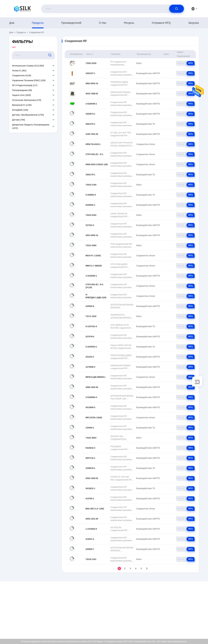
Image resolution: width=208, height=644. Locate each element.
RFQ (191, 63)
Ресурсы (129, 23)
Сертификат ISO (187, 609)
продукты (38, 23)
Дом (12, 23)
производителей (71, 23)
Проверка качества (188, 616)
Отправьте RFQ (161, 23)
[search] (177, 9)
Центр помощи (186, 628)
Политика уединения (189, 622)
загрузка (193, 23)
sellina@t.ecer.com (30, 612)
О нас (103, 23)
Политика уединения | (31, 641)
